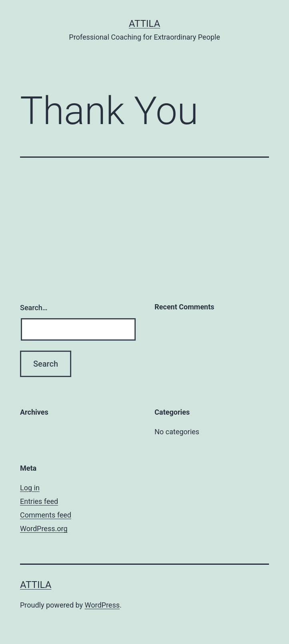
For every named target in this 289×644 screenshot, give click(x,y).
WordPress (102, 605)
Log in (30, 488)
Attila (144, 24)
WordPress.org (44, 529)
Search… (34, 308)
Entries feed (39, 501)
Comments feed (46, 515)
